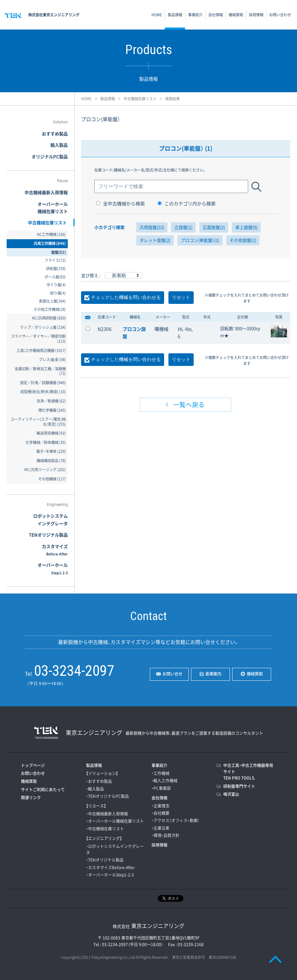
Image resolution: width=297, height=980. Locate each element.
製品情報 (175, 15)
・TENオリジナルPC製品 (107, 796)
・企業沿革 (160, 828)
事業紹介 (195, 15)
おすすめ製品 (55, 134)
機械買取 (236, 15)
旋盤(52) (58, 252)
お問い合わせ (280, 15)
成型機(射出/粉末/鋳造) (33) (43, 392)
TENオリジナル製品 (48, 535)
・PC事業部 (161, 788)
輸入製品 (59, 145)
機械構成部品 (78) (51, 461)
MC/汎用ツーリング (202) (45, 470)
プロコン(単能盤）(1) (200, 240)
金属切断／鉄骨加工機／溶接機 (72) (40, 371)
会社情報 (216, 15)
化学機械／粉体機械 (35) (46, 442)
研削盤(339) (56, 269)
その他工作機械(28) (50, 309)
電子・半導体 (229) (51, 451)
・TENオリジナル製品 (105, 860)
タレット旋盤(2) (155, 240)
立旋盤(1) (183, 227)
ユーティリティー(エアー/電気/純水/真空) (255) (38, 422)
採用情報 (256, 15)
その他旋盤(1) (243, 240)
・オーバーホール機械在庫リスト (115, 821)
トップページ (33, 765)
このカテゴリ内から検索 (187, 203)
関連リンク (31, 798)
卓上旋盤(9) (246, 227)
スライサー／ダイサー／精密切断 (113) (38, 339)
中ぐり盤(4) (56, 285)
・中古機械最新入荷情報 (107, 814)
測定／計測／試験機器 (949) (43, 383)
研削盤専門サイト (239, 786)
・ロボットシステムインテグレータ (115, 849)
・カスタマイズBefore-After (110, 868)
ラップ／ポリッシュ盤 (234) (43, 327)
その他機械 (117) (52, 479)
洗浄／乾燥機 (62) (51, 401)
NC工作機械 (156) (51, 234)
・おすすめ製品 (99, 781)
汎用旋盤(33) (152, 227)
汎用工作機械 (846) (50, 243)
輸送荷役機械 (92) (51, 433)
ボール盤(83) (55, 277)
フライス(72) (55, 260)
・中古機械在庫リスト (105, 829)
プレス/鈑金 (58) (52, 359)
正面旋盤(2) (214, 227)
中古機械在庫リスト (140, 99)
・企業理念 (160, 806)
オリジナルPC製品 (50, 156)
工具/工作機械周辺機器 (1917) (41, 350)
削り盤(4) (58, 293)
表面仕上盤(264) (52, 301)
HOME (157, 15)
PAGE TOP (275, 959)
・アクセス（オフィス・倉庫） (175, 820)
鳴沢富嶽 (231, 794)
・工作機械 (160, 773)
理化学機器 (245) (52, 410)
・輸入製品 (95, 789)
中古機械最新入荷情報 (46, 192)
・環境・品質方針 (165, 835)
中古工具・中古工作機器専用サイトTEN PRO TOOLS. (248, 772)
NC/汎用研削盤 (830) (49, 318)
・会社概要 (160, 813)
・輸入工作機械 (164, 781)
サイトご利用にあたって (43, 790)
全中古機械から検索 (120, 203)
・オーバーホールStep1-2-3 (110, 875)
